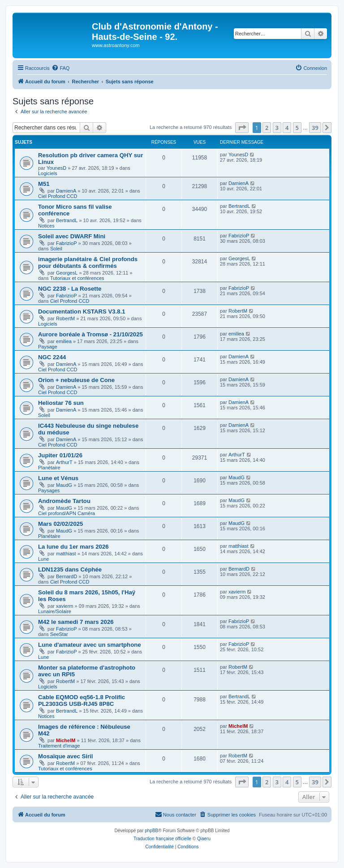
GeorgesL (67, 273)
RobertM (65, 318)
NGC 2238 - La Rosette (70, 289)
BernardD (67, 576)
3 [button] (277, 128)
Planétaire (49, 468)
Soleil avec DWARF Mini (72, 236)
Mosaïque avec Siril (65, 756)
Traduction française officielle (162, 839)
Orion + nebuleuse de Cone (76, 380)
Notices (46, 226)
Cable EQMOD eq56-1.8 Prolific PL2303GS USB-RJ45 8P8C (82, 700)
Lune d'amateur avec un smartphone (90, 645)
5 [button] (297, 128)
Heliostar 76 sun (61, 403)
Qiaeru (204, 839)
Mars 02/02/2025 (60, 524)
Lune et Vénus (58, 478)
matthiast (66, 554)
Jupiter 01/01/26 (60, 455)
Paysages (49, 490)
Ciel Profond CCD (58, 196)
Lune (43, 559)
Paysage (48, 347)
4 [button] (287, 128)
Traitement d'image (59, 746)
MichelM (66, 740)
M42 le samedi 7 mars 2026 (76, 622)
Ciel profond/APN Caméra (67, 513)
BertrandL (67, 220)
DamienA (66, 191)
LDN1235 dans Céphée (70, 569)
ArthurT (64, 462)
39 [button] (315, 128)
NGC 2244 (52, 357)
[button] (242, 128)
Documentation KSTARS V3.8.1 (82, 312)
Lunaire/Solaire (55, 611)
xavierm (65, 606)
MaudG (64, 485)
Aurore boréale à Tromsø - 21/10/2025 (90, 334)
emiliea (64, 341)
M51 (44, 184)
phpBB (151, 831)
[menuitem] (60, 68)
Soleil (56, 249)
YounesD (56, 168)
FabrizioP (66, 243)
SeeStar (59, 634)
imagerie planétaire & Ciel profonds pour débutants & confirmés (88, 262)
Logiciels (48, 173)
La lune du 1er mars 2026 (73, 547)
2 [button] (267, 128)
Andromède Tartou (64, 501)
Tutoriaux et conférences (77, 278)
